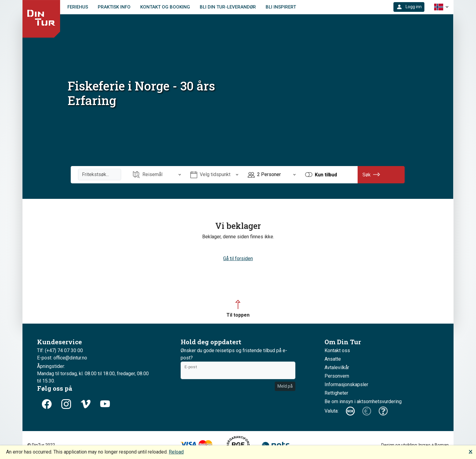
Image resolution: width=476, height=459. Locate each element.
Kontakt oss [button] (337, 350)
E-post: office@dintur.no (62, 358)
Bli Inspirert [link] (281, 7)
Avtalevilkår (337, 367)
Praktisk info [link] (114, 7)
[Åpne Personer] (272, 175)
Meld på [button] (285, 386)
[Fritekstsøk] (100, 175)
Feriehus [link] (78, 7)
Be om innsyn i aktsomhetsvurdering (363, 401)
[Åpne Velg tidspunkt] (214, 175)
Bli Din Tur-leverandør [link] (228, 7)
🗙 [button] (471, 451)
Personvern (337, 376)
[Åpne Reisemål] (157, 175)
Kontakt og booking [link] (165, 7)
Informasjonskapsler (346, 384)
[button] (409, 7)
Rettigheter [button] (336, 393)
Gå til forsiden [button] (238, 258)
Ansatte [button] (333, 359)
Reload (176, 452)
